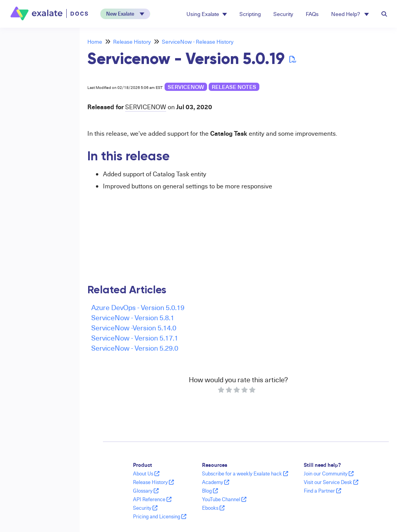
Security (283, 14)
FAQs (312, 14)
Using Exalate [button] (207, 14)
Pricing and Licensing (160, 516)
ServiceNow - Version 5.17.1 (135, 338)
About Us (146, 473)
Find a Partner (323, 491)
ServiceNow (186, 87)
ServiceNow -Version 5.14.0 (134, 327)
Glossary (146, 491)
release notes (234, 87)
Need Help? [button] (350, 14)
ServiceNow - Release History (198, 42)
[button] (125, 14)
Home (95, 42)
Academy (216, 482)
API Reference (152, 499)
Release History (132, 42)
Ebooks (213, 508)
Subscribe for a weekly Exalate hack (245, 473)
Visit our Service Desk (331, 482)
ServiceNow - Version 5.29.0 (135, 348)
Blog (210, 491)
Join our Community (329, 473)
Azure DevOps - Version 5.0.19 (138, 307)
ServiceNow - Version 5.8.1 (133, 317)
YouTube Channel (224, 499)
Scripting (250, 14)
